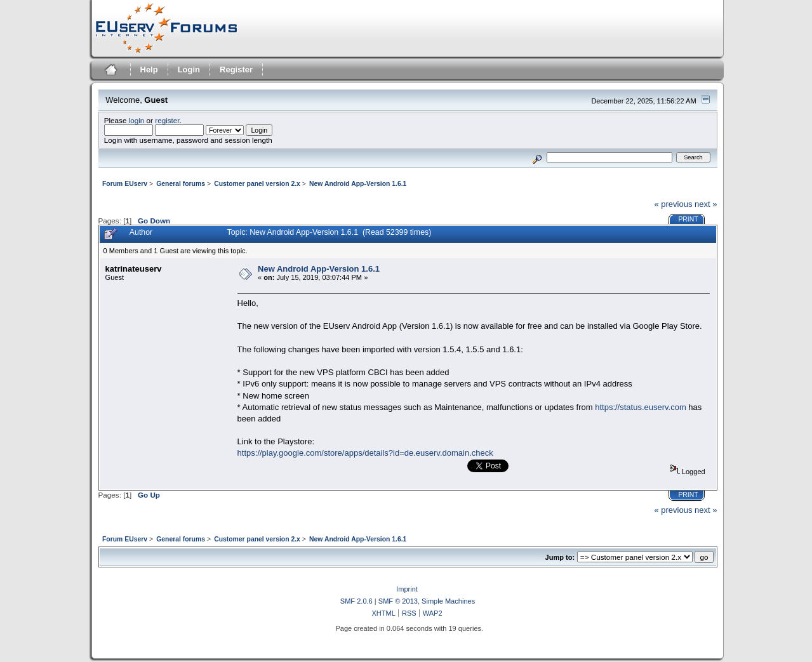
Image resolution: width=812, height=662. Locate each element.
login (137, 120)
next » (706, 204)
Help (149, 70)
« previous (673, 204)
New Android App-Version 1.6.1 (319, 269)
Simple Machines (448, 601)
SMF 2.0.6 (356, 601)
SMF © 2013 (398, 601)
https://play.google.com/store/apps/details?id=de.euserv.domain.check (365, 453)
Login (189, 70)
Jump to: (560, 557)
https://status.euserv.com (641, 407)
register (167, 120)
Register (236, 70)
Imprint (407, 589)
